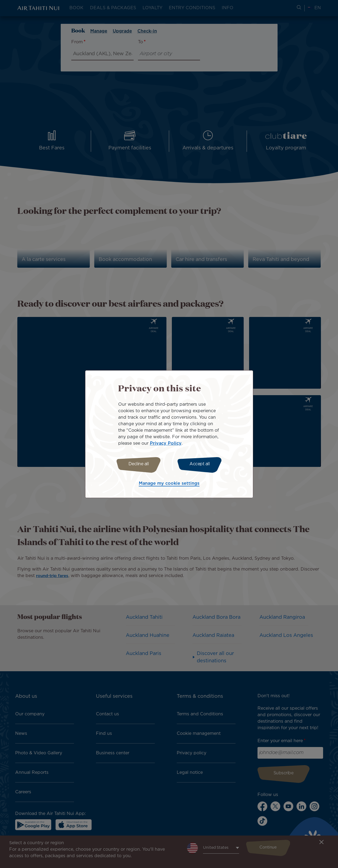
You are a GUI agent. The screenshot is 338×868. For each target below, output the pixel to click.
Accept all (201, 464)
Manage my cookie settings (169, 484)
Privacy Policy (166, 443)
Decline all (137, 464)
